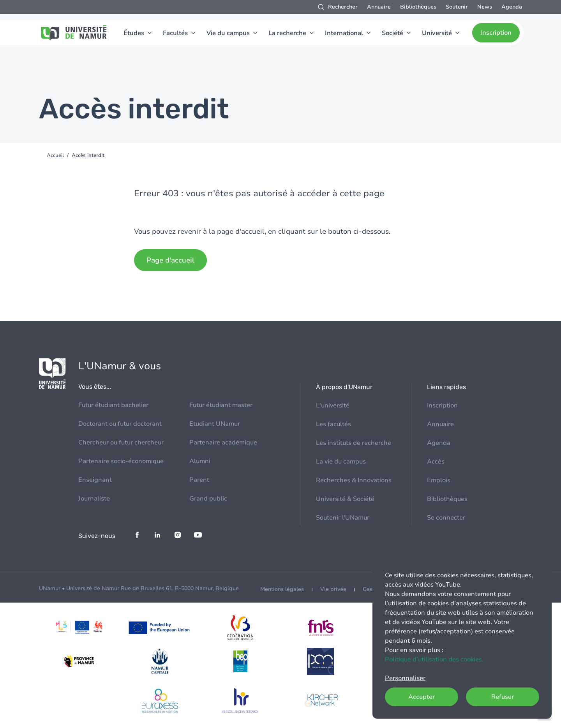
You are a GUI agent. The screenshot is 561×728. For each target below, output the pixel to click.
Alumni (200, 461)
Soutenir (457, 7)
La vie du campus (341, 462)
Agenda (512, 7)
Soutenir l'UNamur (343, 518)
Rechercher (343, 7)
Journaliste (94, 499)
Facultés (175, 33)
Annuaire (379, 7)
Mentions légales (282, 589)
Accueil (55, 155)
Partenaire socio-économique (121, 461)
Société (393, 33)
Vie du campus (228, 33)
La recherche (287, 33)
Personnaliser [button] (405, 678)
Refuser (503, 697)
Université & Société (345, 499)
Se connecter (446, 518)
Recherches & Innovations (354, 480)
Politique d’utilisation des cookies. (434, 659)
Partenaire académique (223, 442)
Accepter (422, 697)
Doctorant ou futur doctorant (120, 424)
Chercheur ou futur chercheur (121, 442)
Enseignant (95, 480)
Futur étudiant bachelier (113, 405)
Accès (436, 462)
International (344, 33)
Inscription (496, 33)
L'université (333, 405)
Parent (199, 480)
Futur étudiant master (221, 405)
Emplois (439, 480)
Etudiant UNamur (215, 424)
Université (437, 33)
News (485, 7)
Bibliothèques (418, 7)
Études (134, 33)
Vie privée (333, 589)
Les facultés (333, 424)
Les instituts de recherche (354, 443)
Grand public (208, 499)
